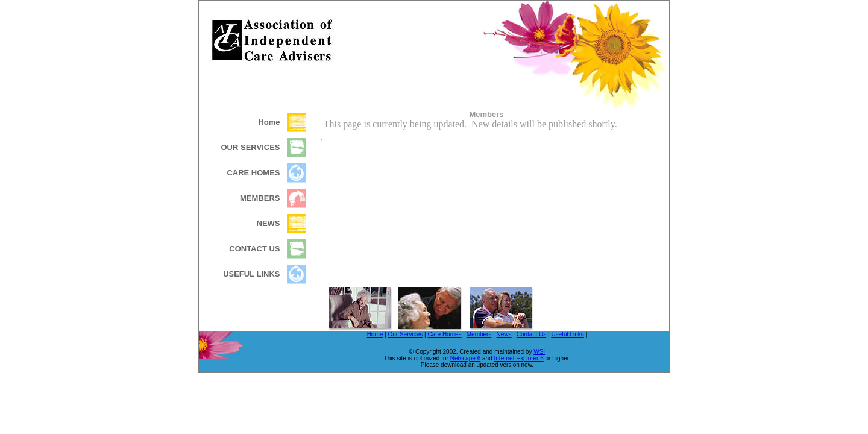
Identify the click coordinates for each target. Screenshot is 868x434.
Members (479, 334)
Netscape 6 (466, 358)
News (504, 334)
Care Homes (444, 334)
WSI (539, 352)
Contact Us (531, 334)
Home (375, 334)
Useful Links (567, 334)
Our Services (405, 334)
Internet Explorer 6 (519, 358)
